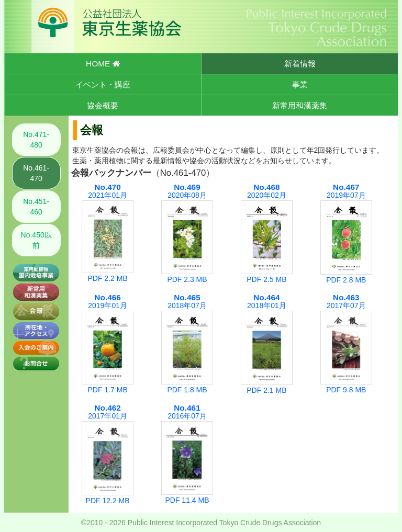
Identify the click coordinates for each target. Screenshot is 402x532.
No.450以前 (36, 240)
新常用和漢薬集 (300, 105)
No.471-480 (36, 140)
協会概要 (103, 105)
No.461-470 (36, 173)
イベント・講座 (103, 84)
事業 (300, 84)
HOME (103, 64)
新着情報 (300, 64)
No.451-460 (36, 207)
